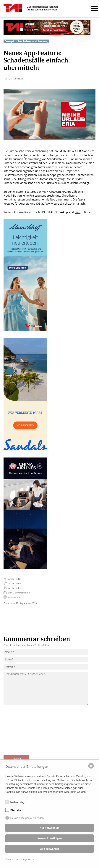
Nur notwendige (50, 828)
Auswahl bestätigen (49, 838)
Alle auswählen (49, 849)
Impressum (29, 859)
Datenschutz (13, 859)
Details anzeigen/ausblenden (27, 818)
